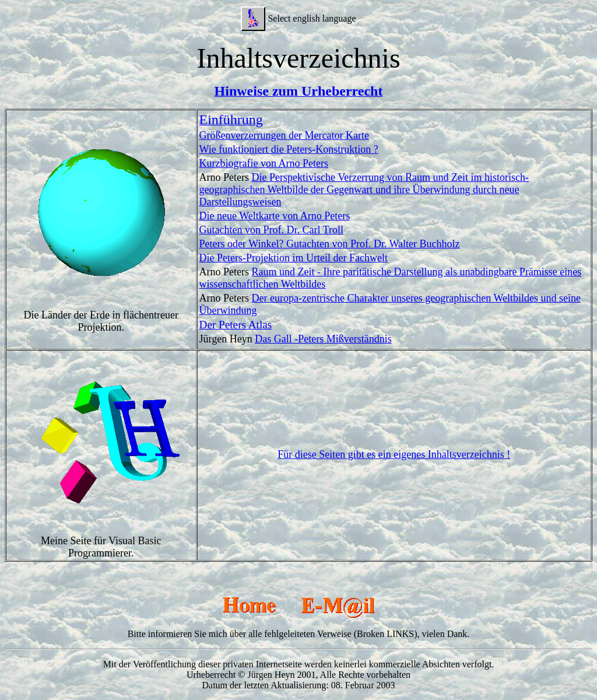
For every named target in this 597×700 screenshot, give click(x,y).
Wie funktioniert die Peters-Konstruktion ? (289, 149)
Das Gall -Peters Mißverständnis (323, 339)
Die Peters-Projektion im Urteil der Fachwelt (294, 258)
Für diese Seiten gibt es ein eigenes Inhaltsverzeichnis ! (394, 454)
